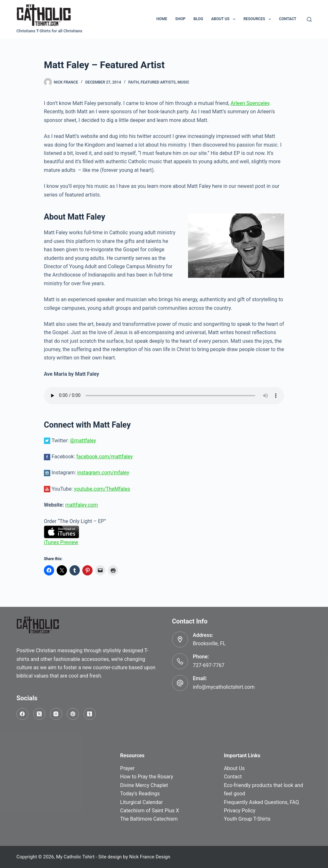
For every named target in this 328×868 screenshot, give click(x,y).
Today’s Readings (140, 794)
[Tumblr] (90, 714)
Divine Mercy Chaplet (144, 785)
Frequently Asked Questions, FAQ (261, 802)
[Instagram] (56, 714)
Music (183, 82)
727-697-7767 (209, 665)
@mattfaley (83, 441)
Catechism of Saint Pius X (150, 811)
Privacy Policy (240, 811)
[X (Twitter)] (39, 714)
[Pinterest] (73, 714)
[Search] (309, 19)
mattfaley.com (81, 505)
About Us (225, 19)
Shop (180, 19)
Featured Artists (158, 82)
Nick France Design (150, 857)
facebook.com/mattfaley (104, 457)
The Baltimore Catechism (149, 819)
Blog (198, 19)
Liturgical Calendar (141, 802)
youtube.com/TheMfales (102, 489)
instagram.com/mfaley (103, 473)
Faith (134, 82)
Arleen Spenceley (250, 103)
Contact (288, 19)
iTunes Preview (61, 542)
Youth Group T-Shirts (247, 819)
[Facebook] (22, 714)
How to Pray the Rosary (147, 777)
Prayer (127, 768)
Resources (258, 19)
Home (162, 19)
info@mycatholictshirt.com (224, 687)
